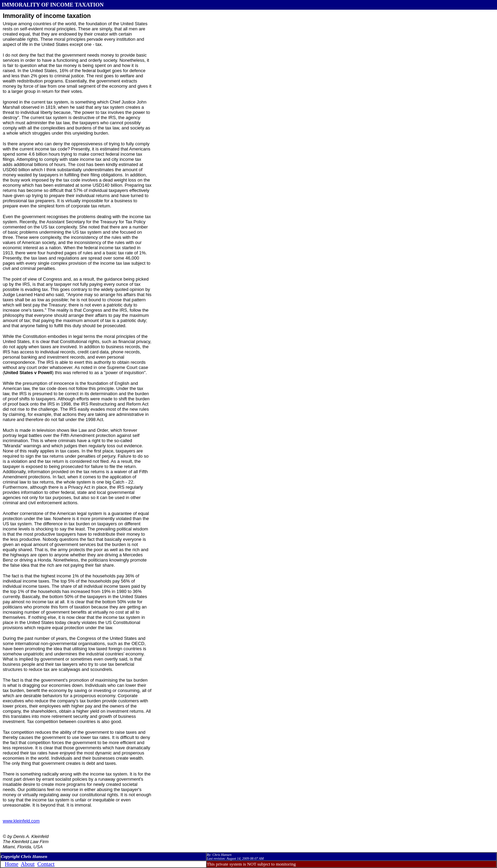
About (28, 864)
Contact (46, 864)
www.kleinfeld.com (21, 821)
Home (12, 864)
